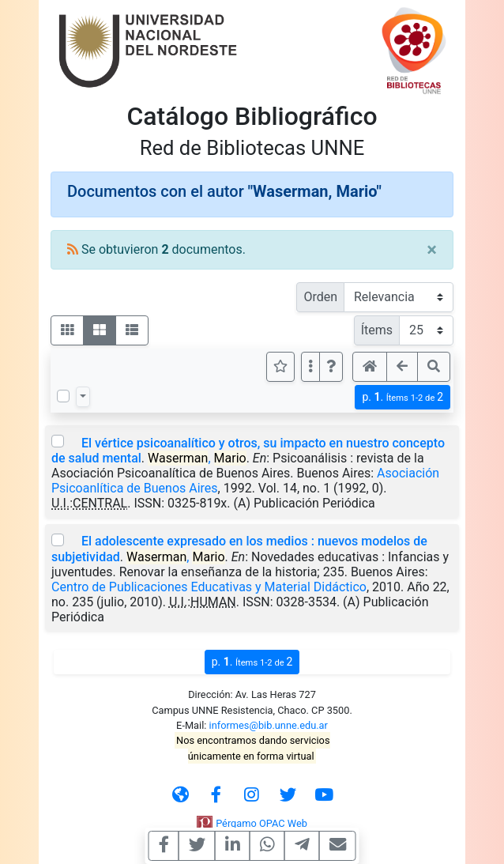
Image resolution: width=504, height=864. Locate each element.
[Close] (432, 250)
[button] (331, 367)
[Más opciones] (310, 367)
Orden (320, 297)
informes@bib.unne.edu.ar (269, 725)
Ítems (377, 330)
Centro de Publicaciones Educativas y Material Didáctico (209, 587)
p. (402, 397)
